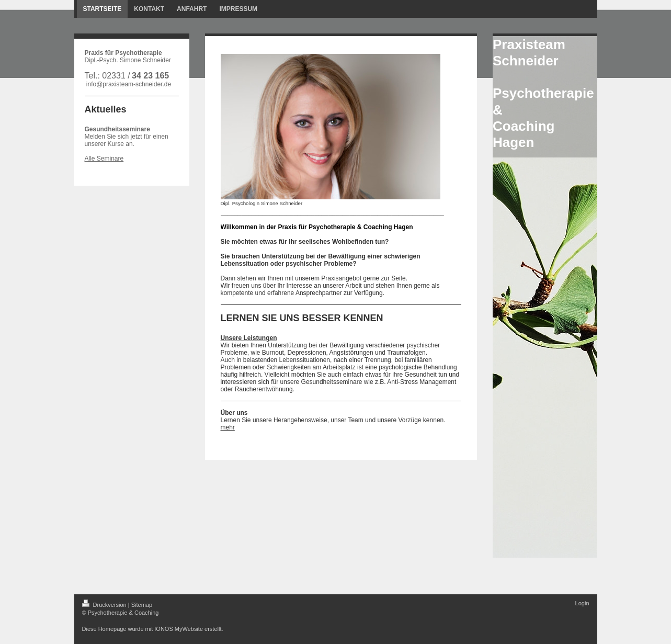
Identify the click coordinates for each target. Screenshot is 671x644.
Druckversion (105, 605)
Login (582, 603)
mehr (228, 427)
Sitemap (142, 605)
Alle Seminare (104, 159)
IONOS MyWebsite (179, 629)
